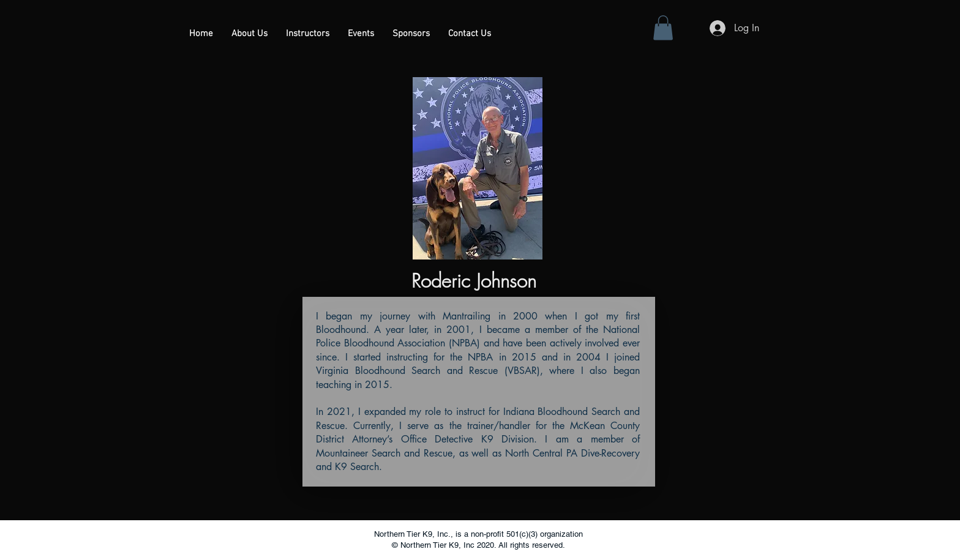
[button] (308, 34)
